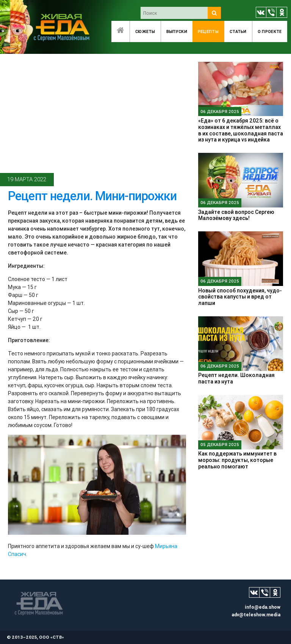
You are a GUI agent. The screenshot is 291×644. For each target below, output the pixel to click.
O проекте (270, 31)
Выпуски (177, 31)
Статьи (238, 31)
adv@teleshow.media (256, 615)
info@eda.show (263, 607)
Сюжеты (145, 31)
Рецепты (208, 31)
